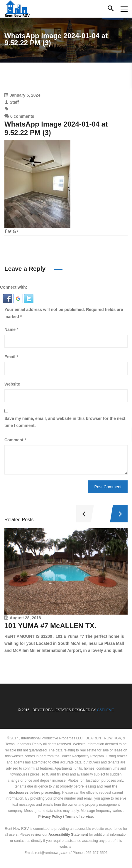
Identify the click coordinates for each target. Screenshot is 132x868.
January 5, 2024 (25, 95)
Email (11, 357)
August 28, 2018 (25, 618)
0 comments (19, 116)
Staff (14, 102)
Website (12, 384)
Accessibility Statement (68, 835)
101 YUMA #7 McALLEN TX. (50, 626)
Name (11, 329)
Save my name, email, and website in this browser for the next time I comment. (65, 422)
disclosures (19, 793)
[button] (8, 298)
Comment (15, 440)
